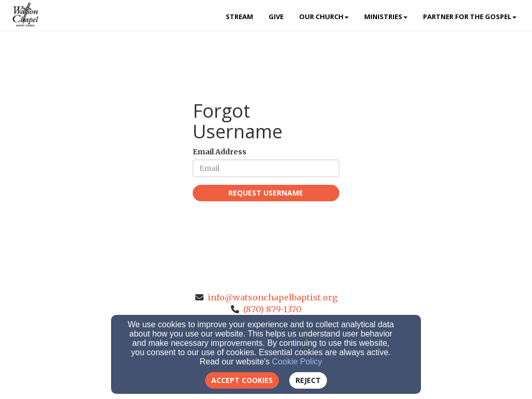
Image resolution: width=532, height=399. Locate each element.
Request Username (266, 193)
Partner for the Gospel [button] (470, 17)
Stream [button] (239, 17)
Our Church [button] (324, 17)
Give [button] (276, 17)
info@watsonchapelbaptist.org (272, 297)
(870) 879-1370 (272, 309)
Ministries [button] (386, 17)
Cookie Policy (297, 362)
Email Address (220, 152)
